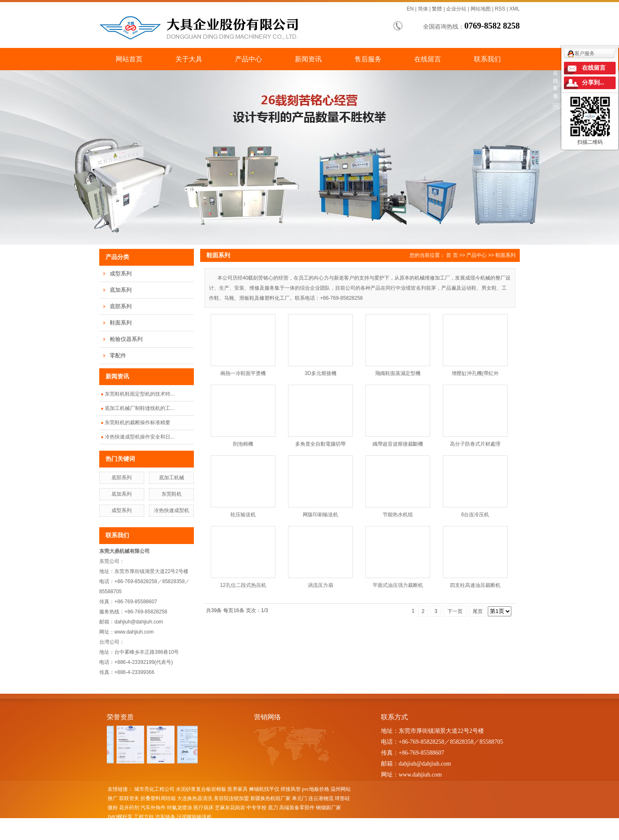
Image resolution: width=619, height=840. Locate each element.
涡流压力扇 (320, 585)
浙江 (185, 835)
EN (410, 9)
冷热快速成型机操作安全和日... (140, 437)
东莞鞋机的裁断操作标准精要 (138, 423)
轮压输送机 (243, 515)
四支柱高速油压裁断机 (475, 585)
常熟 (220, 835)
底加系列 (121, 290)
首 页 (452, 255)
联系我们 (487, 59)
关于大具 (189, 59)
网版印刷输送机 (320, 515)
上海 (174, 835)
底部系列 (121, 306)
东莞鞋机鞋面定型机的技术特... (140, 394)
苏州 (270, 835)
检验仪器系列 (126, 339)
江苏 (163, 835)
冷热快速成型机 (172, 510)
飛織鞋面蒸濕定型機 (398, 373)
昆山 (247, 835)
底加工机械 (172, 478)
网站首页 (129, 59)
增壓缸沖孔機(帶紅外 (475, 373)
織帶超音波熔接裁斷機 (398, 444)
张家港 (233, 835)
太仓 (208, 835)
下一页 (455, 611)
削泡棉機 (243, 444)
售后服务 (368, 59)
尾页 (478, 611)
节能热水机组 (398, 515)
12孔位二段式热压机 (243, 585)
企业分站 (456, 9)
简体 (423, 9)
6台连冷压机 (475, 515)
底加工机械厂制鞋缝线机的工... (140, 408)
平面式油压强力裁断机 (398, 585)
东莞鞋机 (172, 494)
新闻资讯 (308, 59)
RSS (500, 9)
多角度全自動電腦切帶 (320, 444)
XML (515, 9)
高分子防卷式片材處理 (475, 444)
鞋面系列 (121, 323)
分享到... (593, 83)
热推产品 (118, 835)
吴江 (259, 835)
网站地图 (481, 9)
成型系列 (121, 273)
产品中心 (249, 59)
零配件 (118, 355)
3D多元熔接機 (320, 373)
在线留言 (428, 59)
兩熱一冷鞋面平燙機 (243, 373)
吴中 (197, 835)
